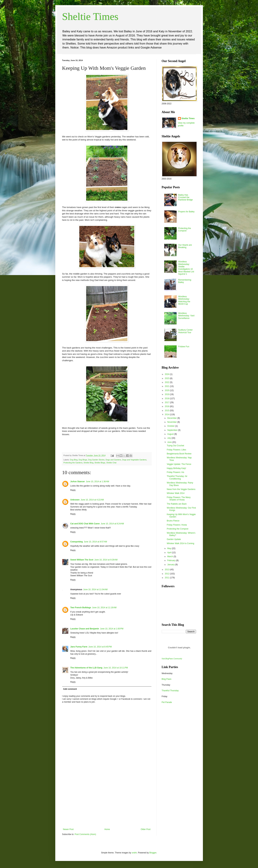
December (172, 418)
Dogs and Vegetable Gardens (134, 460)
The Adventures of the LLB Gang (86, 668)
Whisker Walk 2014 (176, 493)
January (171, 565)
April (170, 553)
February (172, 560)
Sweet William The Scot (82, 560)
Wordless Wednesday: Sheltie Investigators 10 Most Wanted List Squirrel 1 (186, 268)
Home (107, 829)
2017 (167, 402)
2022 (167, 382)
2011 (167, 578)
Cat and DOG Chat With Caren (85, 524)
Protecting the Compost (185, 230)
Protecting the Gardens (73, 463)
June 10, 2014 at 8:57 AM (95, 542)
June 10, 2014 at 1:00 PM (112, 629)
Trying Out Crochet (175, 446)
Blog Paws (167, 679)
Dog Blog (74, 460)
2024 (167, 374)
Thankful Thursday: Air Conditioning (177, 477)
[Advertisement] (107, 802)
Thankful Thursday (170, 691)
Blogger (153, 853)
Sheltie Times (90, 17)
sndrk (134, 853)
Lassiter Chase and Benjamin (85, 629)
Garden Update (174, 539)
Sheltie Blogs (100, 463)
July (169, 438)
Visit (172, 659)
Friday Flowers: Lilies (176, 450)
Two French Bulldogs (81, 608)
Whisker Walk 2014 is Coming (180, 543)
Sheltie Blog (89, 463)
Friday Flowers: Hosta (177, 525)
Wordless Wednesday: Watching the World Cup (184, 300)
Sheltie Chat (111, 463)
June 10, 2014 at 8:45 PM (100, 647)
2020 (167, 390)
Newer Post (68, 829)
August (171, 434)
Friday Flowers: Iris (175, 472)
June (170, 442)
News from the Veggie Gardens (181, 489)
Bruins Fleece (173, 521)
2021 (167, 386)
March (170, 556)
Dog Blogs (83, 460)
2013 (167, 570)
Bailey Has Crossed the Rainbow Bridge (185, 197)
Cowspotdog (77, 542)
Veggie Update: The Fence (179, 464)
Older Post (146, 829)
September (173, 430)
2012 (167, 574)
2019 (167, 394)
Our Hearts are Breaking (185, 246)
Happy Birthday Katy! (176, 468)
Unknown (75, 500)
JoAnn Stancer (78, 482)
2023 (167, 378)
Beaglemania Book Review (179, 454)
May (169, 548)
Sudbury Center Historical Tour (185, 331)
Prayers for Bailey (186, 212)
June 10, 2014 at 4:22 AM (92, 500)
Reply (73, 490)
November (172, 422)
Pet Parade (167, 702)
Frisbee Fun (184, 347)
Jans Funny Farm (79, 647)
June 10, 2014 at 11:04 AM (95, 589)
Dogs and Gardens (113, 460)
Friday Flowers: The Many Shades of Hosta (179, 499)
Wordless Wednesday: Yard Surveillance (186, 316)
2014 (167, 414)
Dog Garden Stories (96, 460)
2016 (167, 406)
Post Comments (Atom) (85, 834)
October (171, 426)
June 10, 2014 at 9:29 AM (106, 560)
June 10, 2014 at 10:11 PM (116, 668)
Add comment (70, 689)
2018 (167, 398)
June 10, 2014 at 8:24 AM (112, 524)
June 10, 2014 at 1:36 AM (97, 482)
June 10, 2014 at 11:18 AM (104, 608)
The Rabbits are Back (177, 504)
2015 (167, 411)
